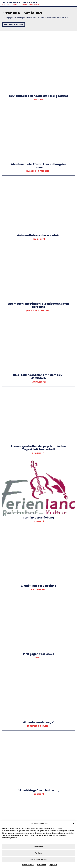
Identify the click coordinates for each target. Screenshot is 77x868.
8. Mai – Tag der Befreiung (39, 586)
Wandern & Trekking (38, 171)
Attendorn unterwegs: (39, 722)
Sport (38, 658)
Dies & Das (38, 100)
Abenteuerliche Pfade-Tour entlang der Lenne (38, 166)
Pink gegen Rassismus (39, 654)
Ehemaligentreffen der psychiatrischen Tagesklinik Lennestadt (39, 448)
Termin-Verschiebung (38, 518)
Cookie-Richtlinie (28, 865)
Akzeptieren (39, 846)
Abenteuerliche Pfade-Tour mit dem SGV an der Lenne (38, 305)
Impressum (53, 865)
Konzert (38, 521)
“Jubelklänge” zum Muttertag (38, 790)
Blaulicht (38, 239)
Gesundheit (38, 453)
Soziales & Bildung (38, 726)
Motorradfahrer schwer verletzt (39, 236)
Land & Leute (38, 382)
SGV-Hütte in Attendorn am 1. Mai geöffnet (38, 96)
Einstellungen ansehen (38, 859)
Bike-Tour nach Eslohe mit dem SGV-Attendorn (39, 377)
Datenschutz (42, 865)
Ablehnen (38, 853)
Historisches (38, 590)
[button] (73, 824)
